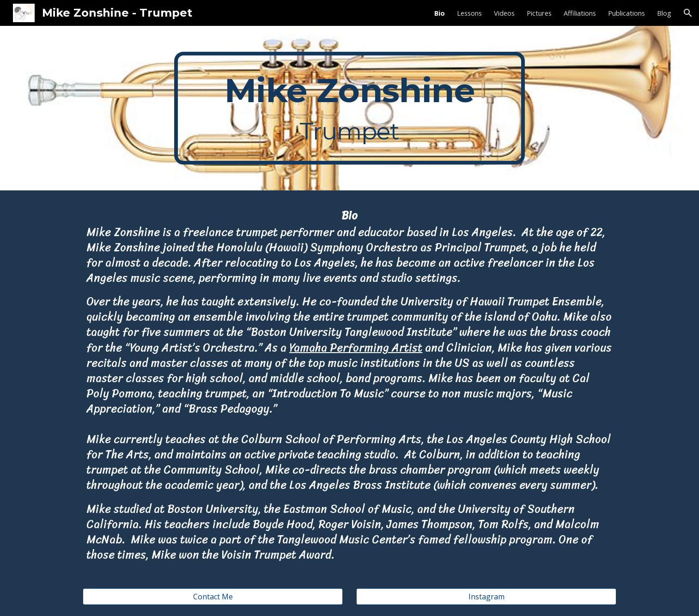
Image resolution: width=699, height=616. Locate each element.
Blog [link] (664, 13)
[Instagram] (486, 597)
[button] (688, 13)
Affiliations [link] (580, 13)
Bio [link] (440, 13)
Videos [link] (504, 13)
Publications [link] (626, 13)
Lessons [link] (469, 13)
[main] (350, 108)
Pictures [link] (539, 13)
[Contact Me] (213, 597)
